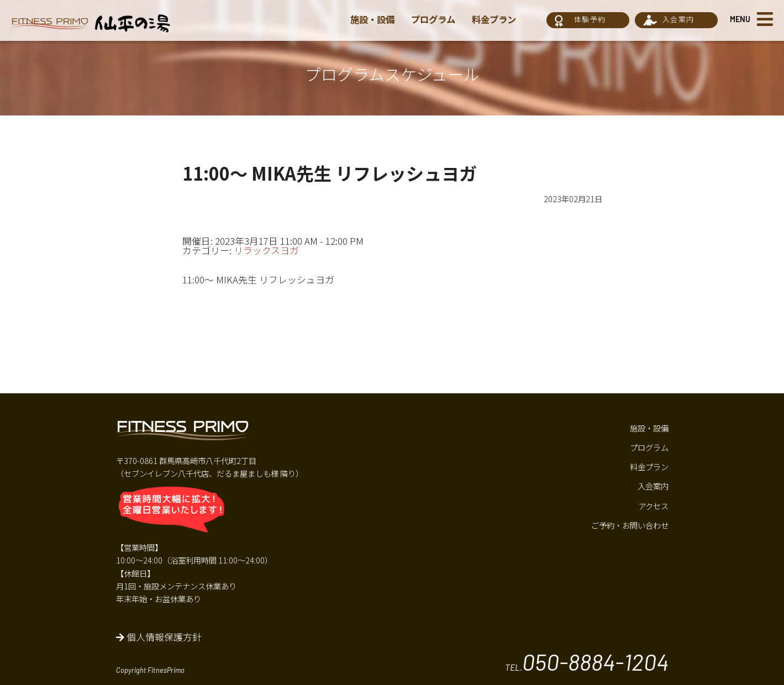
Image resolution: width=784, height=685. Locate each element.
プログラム (437, 19)
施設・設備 (374, 19)
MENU (740, 19)
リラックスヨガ (266, 250)
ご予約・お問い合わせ (630, 525)
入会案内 (678, 19)
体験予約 (590, 19)
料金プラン (500, 19)
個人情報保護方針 (159, 637)
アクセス (653, 506)
